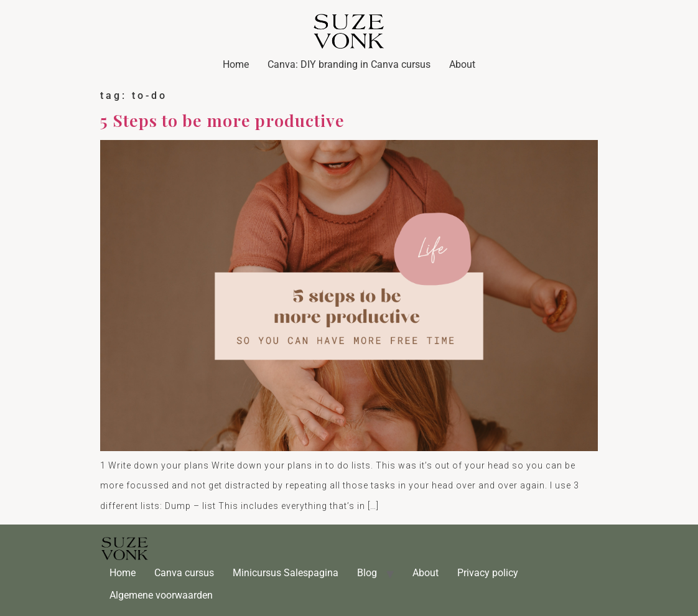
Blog (367, 573)
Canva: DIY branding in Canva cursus (349, 64)
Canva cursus (184, 573)
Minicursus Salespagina (286, 573)
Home (236, 64)
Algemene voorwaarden (161, 595)
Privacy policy (488, 573)
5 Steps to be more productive (222, 120)
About (462, 64)
